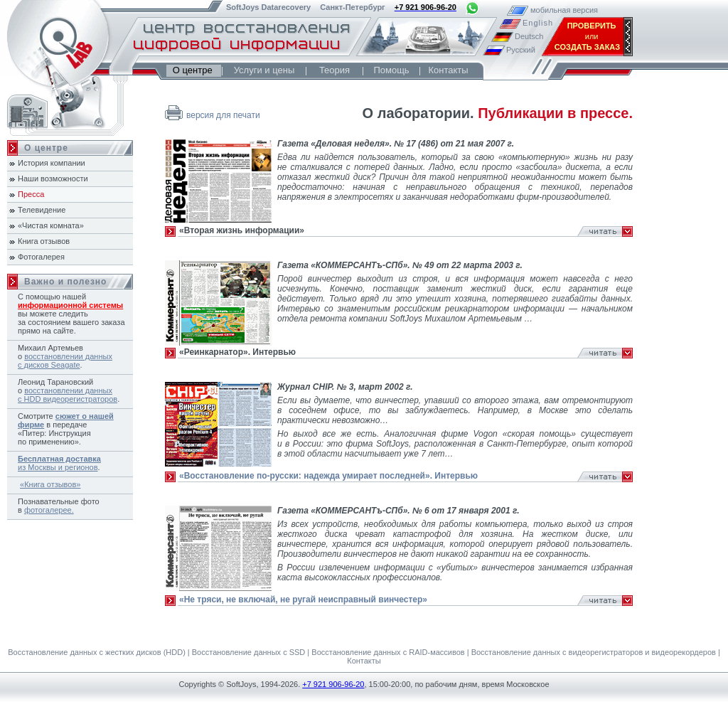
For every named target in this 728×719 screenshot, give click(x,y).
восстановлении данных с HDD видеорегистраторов (68, 395)
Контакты (448, 70)
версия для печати (223, 115)
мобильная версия (545, 10)
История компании (52, 163)
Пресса (31, 194)
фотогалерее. (49, 510)
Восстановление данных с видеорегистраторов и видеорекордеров (594, 652)
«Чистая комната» (51, 225)
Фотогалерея (41, 257)
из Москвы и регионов (59, 463)
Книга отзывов (44, 241)
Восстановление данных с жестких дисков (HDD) (97, 652)
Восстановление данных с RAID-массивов (388, 652)
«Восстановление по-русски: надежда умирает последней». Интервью (328, 476)
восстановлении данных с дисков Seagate (65, 361)
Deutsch (529, 36)
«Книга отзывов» (50, 484)
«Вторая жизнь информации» (242, 230)
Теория (334, 70)
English (537, 23)
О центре (194, 70)
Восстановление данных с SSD (249, 652)
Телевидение (42, 210)
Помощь (391, 70)
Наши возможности (53, 179)
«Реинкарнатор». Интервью (237, 352)
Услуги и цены (264, 70)
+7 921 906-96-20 (333, 684)
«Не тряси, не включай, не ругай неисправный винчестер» (303, 600)
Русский (520, 50)
